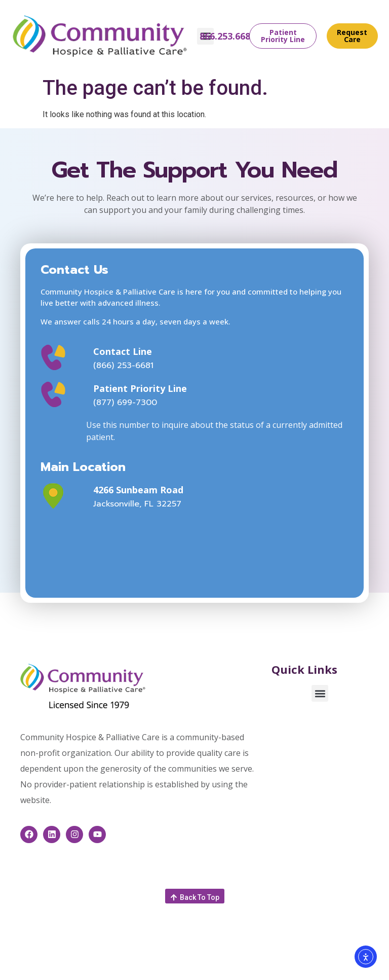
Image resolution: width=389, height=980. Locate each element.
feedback (261, 953)
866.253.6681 (227, 36)
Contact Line (123, 351)
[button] (320, 693)
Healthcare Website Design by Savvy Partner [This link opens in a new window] (216, 960)
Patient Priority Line (140, 388)
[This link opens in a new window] (64, 496)
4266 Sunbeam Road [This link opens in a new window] (138, 490)
